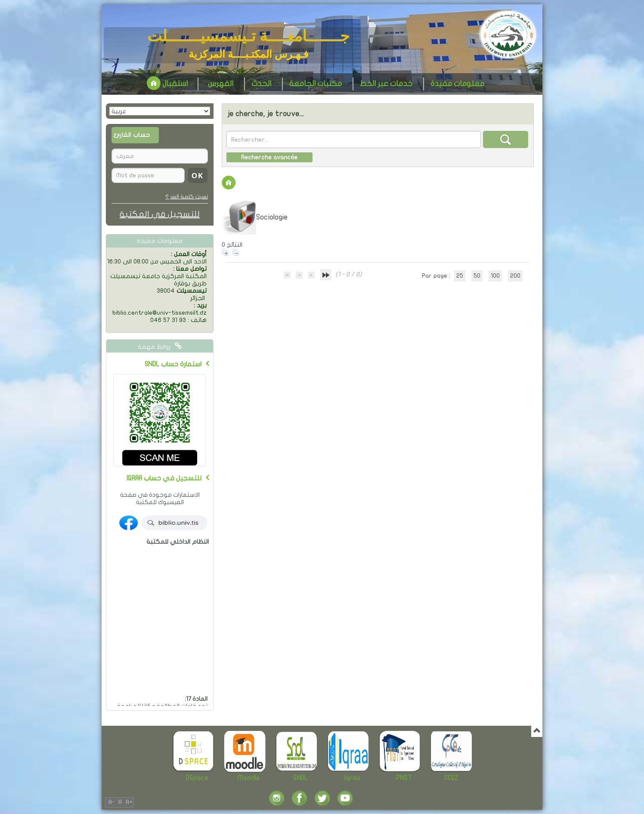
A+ (129, 802)
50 (477, 276)
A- (111, 802)
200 (515, 276)
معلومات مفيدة (457, 84)
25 (460, 276)
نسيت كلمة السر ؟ (187, 197)
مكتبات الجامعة (316, 84)
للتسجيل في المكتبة (160, 214)
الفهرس (221, 84)
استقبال (167, 84)
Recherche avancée (269, 157)
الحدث (261, 84)
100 (495, 276)
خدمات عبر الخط (386, 84)
